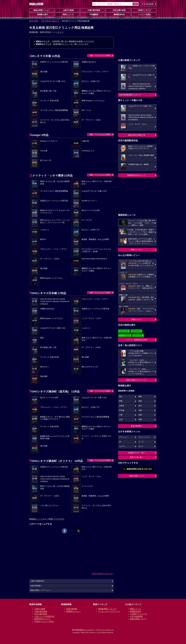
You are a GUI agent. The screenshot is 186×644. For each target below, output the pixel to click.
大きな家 (44, 151)
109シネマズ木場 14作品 (45, 56)
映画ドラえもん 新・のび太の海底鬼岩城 (55, 183)
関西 (121, 401)
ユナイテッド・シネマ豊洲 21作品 (51, 175)
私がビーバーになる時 (91, 210)
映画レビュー (137, 319)
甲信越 (122, 410)
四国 (140, 415)
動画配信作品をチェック (137, 175)
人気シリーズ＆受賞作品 (44, 616)
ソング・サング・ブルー (92, 318)
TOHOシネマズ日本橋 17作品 (48, 293)
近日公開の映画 (118, 10)
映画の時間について (137, 476)
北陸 (140, 410)
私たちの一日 (46, 160)
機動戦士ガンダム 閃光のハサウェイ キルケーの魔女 (96, 92)
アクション (123, 437)
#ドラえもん (123, 331)
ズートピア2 (87, 220)
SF (120, 442)
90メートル (86, 110)
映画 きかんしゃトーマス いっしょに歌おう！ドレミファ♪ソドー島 (55, 221)
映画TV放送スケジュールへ (137, 380)
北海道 (122, 406)
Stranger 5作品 (39, 135)
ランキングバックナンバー (109, 611)
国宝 (42, 338)
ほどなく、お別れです (91, 81)
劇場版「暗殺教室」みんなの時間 (95, 239)
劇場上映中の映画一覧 (137, 135)
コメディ (122, 446)
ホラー (141, 446)
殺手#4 (43, 239)
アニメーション (144, 437)
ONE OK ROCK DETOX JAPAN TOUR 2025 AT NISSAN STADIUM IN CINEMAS (55, 302)
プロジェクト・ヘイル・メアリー (95, 72)
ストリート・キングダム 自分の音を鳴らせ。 (55, 121)
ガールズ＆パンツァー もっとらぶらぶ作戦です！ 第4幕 (96, 250)
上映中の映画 (67, 10)
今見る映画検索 (148, 4)
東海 (140, 401)
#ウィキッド (136, 331)
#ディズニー (137, 335)
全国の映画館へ (137, 426)
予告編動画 (93, 14)
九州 (121, 419)
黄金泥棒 (44, 376)
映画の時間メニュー (42, 10)
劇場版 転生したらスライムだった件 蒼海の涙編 (55, 437)
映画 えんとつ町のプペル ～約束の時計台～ (97, 183)
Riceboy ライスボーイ (49, 141)
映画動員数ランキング (107, 609)
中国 (121, 415)
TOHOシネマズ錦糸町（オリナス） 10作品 (56, 461)
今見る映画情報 (136, 616)
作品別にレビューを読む (44, 621)
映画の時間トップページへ (40, 590)
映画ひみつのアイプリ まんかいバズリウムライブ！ (55, 212)
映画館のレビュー (73, 611)
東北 (140, 406)
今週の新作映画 (93, 10)
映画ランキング (144, 10)
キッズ (141, 442)
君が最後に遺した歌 (48, 91)
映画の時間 (34, 21)
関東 (140, 397)
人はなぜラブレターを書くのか (53, 81)
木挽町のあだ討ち (89, 62)
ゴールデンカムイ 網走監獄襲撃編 (54, 110)
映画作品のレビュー (42, 619)
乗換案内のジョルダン (85, 630)
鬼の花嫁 (44, 72)
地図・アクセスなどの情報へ (101, 55)
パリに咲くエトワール (49, 506)
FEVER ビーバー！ (89, 201)
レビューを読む (144, 14)
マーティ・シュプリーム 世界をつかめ (96, 437)
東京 (121, 397)
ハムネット (45, 230)
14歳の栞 (85, 141)
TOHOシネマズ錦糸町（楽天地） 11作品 (54, 391)
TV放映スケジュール (138, 614)
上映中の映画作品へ (38, 581)
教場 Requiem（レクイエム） (94, 101)
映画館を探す (42, 14)
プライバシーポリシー (105, 630)
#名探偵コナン (124, 335)
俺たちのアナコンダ (90, 367)
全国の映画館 (72, 609)
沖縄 (140, 419)
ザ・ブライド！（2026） (92, 120)
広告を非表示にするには (102, 574)
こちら (40, 519)
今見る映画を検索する (50, 21)
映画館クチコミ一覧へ (137, 453)
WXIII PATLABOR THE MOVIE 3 (94, 259)
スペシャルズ (87, 486)
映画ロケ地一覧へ (137, 457)
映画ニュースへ (137, 250)
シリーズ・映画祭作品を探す (137, 340)
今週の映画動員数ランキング (129, 95)
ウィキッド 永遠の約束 (49, 101)
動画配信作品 (118, 14)
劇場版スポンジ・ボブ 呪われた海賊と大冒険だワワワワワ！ (55, 418)
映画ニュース (67, 14)
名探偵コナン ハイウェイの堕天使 (54, 62)
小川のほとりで (88, 151)
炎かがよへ (45, 367)
